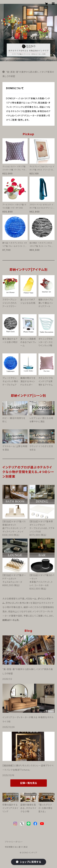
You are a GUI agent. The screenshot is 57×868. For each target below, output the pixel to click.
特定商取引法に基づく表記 (16, 847)
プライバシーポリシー (14, 842)
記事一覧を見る (29, 783)
